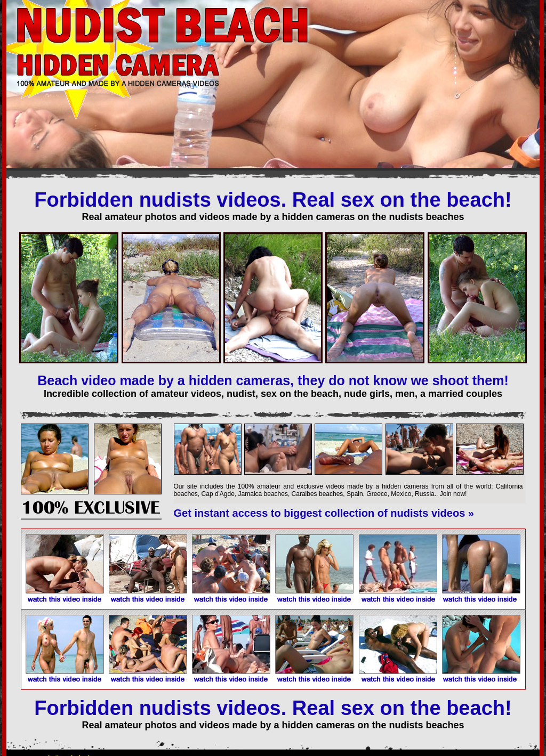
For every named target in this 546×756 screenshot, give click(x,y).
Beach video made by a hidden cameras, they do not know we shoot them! (273, 380)
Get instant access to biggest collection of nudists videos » (324, 513)
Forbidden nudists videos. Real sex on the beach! (273, 200)
